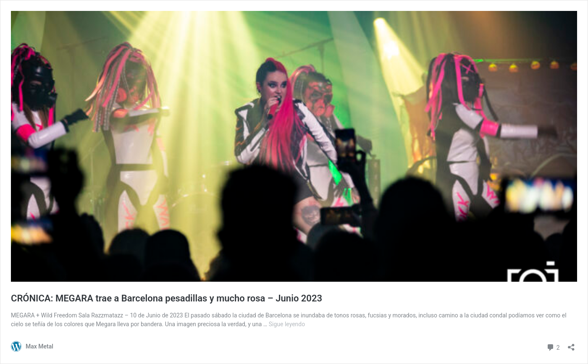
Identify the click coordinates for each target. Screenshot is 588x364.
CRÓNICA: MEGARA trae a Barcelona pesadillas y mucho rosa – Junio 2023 (167, 298)
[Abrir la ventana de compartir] (571, 344)
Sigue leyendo (287, 324)
